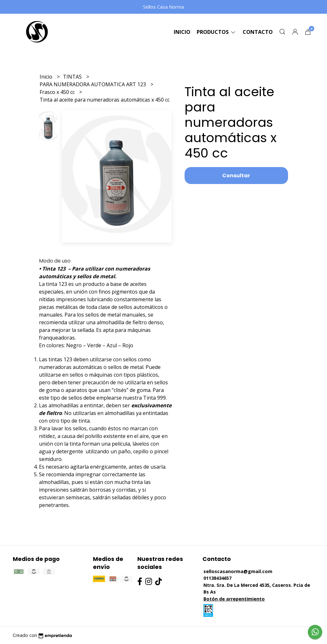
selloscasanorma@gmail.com (238, 571)
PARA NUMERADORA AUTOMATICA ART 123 (93, 84)
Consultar (236, 176)
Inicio (182, 32)
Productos (217, 32)
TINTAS (73, 77)
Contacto (258, 32)
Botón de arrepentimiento (234, 599)
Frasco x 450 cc (58, 92)
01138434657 (217, 578)
